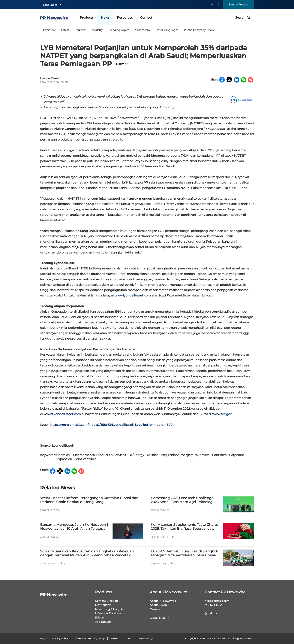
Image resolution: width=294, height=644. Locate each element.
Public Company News (199, 30)
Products (87, 18)
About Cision (158, 605)
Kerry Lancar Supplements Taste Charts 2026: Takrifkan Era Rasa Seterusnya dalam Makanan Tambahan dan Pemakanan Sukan (184, 527)
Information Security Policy (89, 638)
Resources (125, 18)
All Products (103, 622)
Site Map (115, 638)
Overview (49, 30)
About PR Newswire (168, 592)
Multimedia (142, 30)
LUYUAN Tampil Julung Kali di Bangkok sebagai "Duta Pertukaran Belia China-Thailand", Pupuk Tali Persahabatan (184, 553)
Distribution (103, 605)
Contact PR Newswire (225, 592)
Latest (65, 30)
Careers (155, 609)
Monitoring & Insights (109, 609)
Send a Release (238, 5)
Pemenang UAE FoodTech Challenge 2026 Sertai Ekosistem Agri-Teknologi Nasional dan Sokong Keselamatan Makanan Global (182, 500)
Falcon (99, 618)
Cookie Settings (145, 638)
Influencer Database (108, 613)
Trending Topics (119, 30)
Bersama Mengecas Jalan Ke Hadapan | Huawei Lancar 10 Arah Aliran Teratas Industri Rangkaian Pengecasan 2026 (74, 527)
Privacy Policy (60, 638)
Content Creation (106, 601)
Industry (97, 30)
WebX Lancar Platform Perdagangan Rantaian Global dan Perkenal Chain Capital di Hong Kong (89, 500)
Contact (146, 18)
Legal (43, 638)
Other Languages (167, 30)
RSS (128, 638)
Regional (80, 30)
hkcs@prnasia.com (217, 601)
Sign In (216, 5)
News (105, 18)
